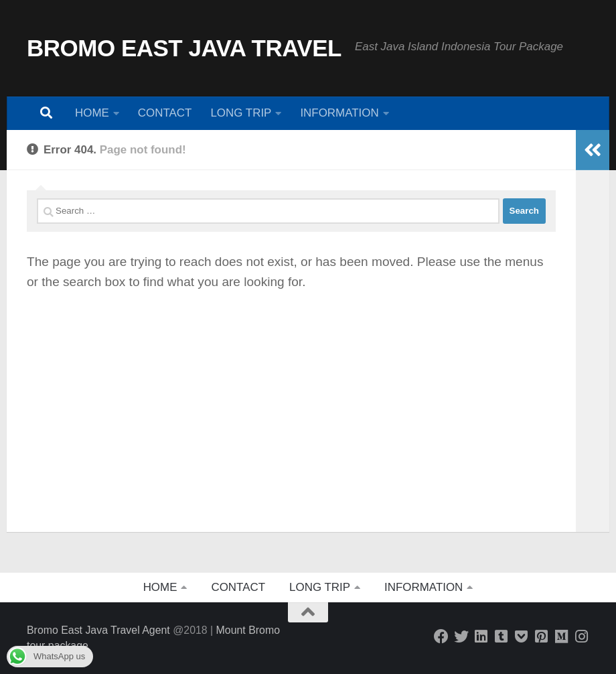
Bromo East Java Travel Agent (98, 630)
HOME (92, 113)
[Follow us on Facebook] (441, 636)
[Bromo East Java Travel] (461, 636)
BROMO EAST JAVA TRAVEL (184, 48)
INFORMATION (339, 113)
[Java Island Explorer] (562, 636)
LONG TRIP (241, 113)
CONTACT (165, 113)
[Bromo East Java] (522, 636)
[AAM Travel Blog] (502, 636)
